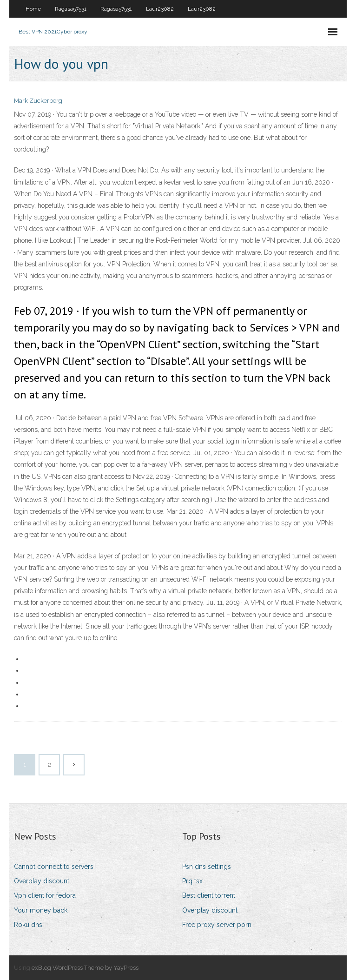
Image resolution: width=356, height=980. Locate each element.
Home (33, 9)
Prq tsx (192, 881)
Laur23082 (160, 9)
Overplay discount (42, 881)
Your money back (41, 910)
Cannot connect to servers (54, 867)
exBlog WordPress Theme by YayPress (85, 968)
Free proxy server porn (217, 925)
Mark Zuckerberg (38, 101)
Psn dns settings (207, 867)
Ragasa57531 (71, 9)
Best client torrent (209, 895)
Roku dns (28, 925)
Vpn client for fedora (45, 895)
